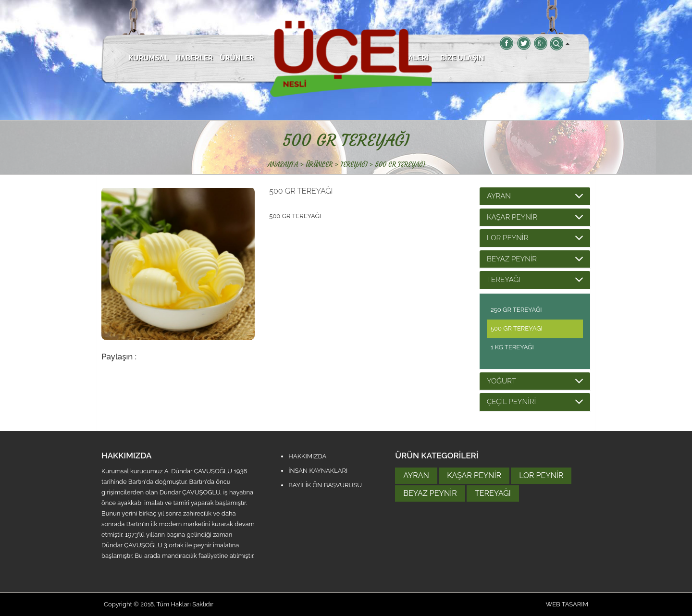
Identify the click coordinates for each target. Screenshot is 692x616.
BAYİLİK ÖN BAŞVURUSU (325, 485)
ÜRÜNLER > (323, 165)
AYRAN (499, 196)
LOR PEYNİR (507, 238)
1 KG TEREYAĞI (512, 347)
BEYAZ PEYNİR (512, 259)
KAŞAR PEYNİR (512, 217)
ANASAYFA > (286, 165)
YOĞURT (501, 381)
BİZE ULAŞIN (462, 58)
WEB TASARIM (567, 604)
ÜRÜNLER (237, 58)
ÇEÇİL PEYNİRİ (511, 402)
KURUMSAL (148, 58)
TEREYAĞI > (358, 165)
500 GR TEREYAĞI (400, 165)
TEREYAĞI (504, 280)
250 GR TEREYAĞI (516, 310)
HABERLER (194, 58)
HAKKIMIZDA (307, 456)
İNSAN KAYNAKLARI (318, 471)
